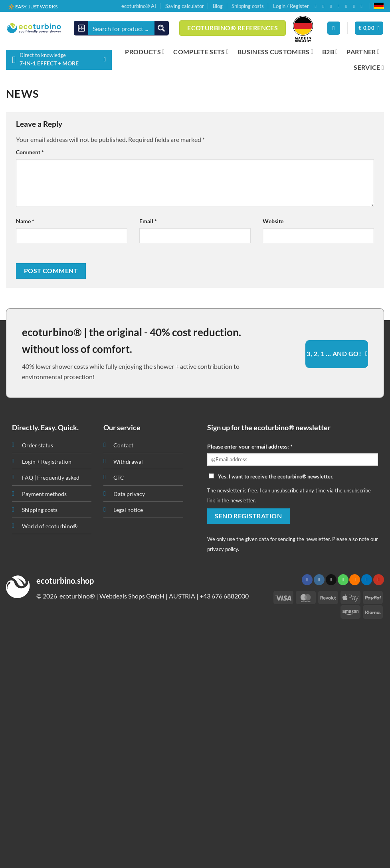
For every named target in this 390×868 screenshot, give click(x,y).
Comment (30, 152)
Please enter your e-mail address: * (250, 446)
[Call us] (340, 6)
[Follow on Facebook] (317, 6)
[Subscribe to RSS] (348, 6)
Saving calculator (185, 6)
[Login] (334, 28)
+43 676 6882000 (224, 596)
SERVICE (369, 67)
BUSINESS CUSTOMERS (275, 52)
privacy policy (223, 549)
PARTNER (363, 52)
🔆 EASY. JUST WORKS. (34, 6)
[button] (369, 28)
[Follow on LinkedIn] (355, 6)
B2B (330, 52)
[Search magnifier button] (161, 28)
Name (25, 221)
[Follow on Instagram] (325, 6)
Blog (218, 6)
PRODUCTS (145, 52)
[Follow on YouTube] (363, 6)
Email (148, 221)
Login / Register (291, 6)
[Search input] (122, 28)
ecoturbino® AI (139, 6)
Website (273, 221)
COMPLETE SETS (201, 52)
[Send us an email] (333, 6)
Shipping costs (248, 6)
